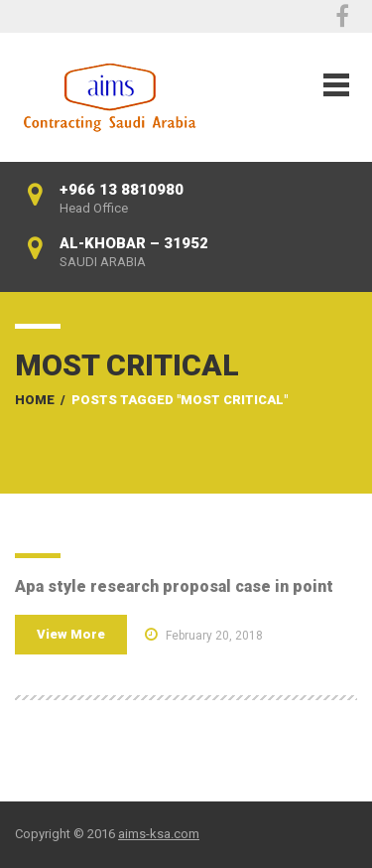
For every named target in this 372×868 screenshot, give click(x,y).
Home (35, 400)
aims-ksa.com (159, 834)
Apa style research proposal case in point (174, 586)
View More (71, 634)
